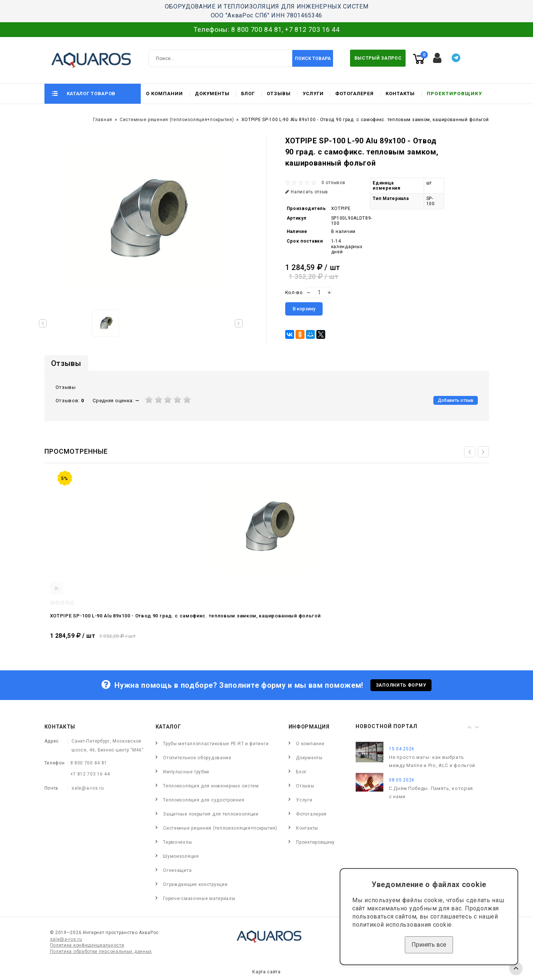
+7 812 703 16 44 (312, 29)
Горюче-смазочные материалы (199, 899)
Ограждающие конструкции (195, 884)
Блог (248, 94)
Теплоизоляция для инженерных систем (211, 786)
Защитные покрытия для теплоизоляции (211, 814)
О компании (164, 94)
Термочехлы (177, 842)
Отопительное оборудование (197, 758)
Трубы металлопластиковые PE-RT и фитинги (216, 744)
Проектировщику (454, 94)
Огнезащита (177, 870)
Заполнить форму (401, 685)
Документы (212, 94)
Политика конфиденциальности (87, 945)
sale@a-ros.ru (88, 788)
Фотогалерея (354, 94)
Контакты (400, 94)
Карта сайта (266, 972)
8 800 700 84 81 (256, 29)
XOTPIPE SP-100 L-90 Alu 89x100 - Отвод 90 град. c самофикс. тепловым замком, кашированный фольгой (185, 616)
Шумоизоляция (181, 856)
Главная (103, 120)
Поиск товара (313, 59)
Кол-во (294, 292)
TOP (516, 969)
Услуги (313, 94)
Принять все (429, 945)
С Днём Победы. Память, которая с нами (431, 792)
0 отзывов (333, 183)
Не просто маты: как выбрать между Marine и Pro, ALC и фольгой (432, 761)
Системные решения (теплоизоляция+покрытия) (177, 120)
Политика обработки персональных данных (101, 951)
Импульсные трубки (186, 772)
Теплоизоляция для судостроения (204, 800)
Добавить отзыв (456, 400)
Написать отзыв (307, 192)
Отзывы (279, 94)
